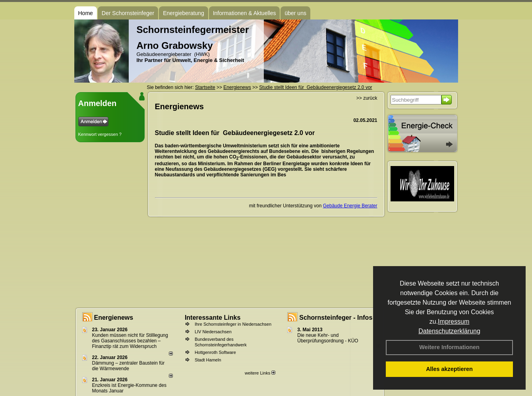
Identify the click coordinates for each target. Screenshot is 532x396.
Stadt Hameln (208, 360)
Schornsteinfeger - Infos (336, 318)
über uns (295, 13)
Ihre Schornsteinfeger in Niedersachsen (233, 324)
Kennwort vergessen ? (100, 134)
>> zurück (367, 98)
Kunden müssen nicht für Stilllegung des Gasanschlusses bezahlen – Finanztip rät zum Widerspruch (130, 341)
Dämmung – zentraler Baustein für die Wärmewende (129, 366)
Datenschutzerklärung (449, 331)
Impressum (454, 322)
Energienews (114, 318)
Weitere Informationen (449, 347)
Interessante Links (213, 318)
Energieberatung (184, 13)
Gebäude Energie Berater (350, 206)
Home (86, 13)
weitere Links (260, 373)
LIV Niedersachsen (213, 332)
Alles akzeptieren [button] (449, 369)
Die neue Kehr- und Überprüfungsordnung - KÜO (328, 338)
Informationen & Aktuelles (245, 13)
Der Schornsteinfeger (128, 13)
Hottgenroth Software (215, 352)
